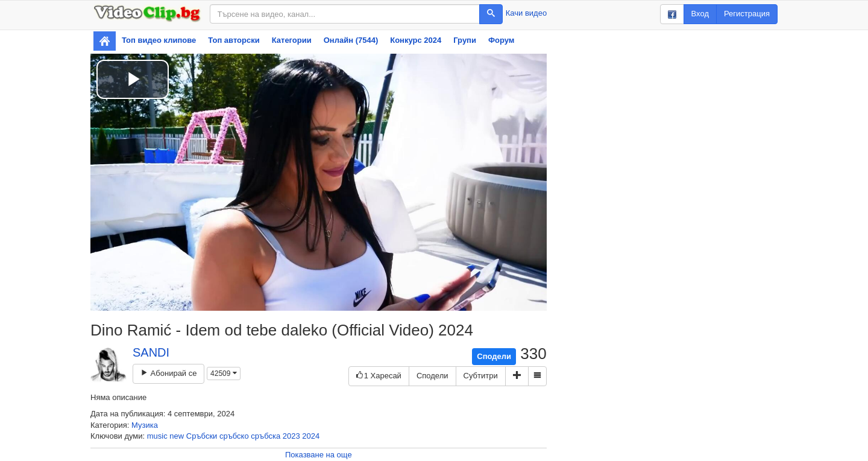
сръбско (234, 436)
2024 (311, 436)
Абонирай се (168, 373)
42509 (224, 374)
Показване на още (319, 455)
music (157, 436)
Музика (145, 425)
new (177, 436)
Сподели (494, 356)
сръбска (266, 436)
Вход (700, 14)
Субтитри (481, 376)
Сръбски (202, 436)
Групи (465, 40)
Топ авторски (234, 40)
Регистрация (747, 14)
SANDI (151, 352)
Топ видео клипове (159, 40)
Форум (501, 40)
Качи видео (526, 13)
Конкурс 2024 (416, 40)
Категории (292, 40)
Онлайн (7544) (351, 40)
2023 (291, 436)
